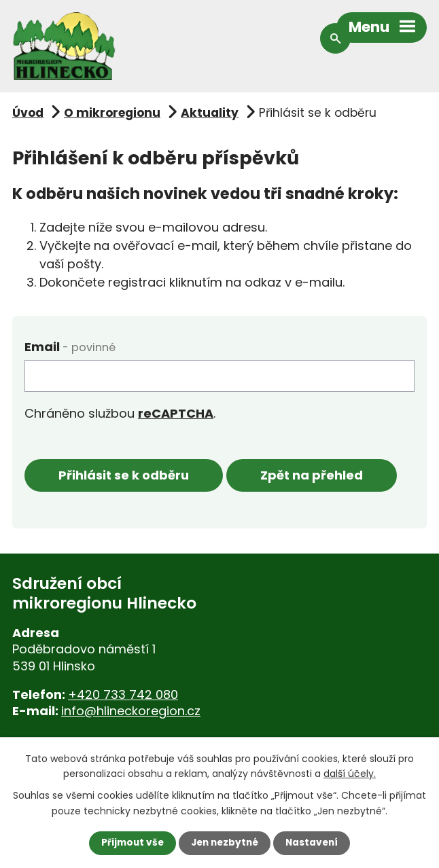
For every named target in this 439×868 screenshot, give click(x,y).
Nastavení (315, 843)
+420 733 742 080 (123, 694)
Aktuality (210, 113)
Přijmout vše (129, 843)
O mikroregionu (112, 113)
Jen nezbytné (225, 843)
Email (70, 347)
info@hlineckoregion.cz (131, 711)
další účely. (350, 773)
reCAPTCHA (176, 413)
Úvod (28, 113)
